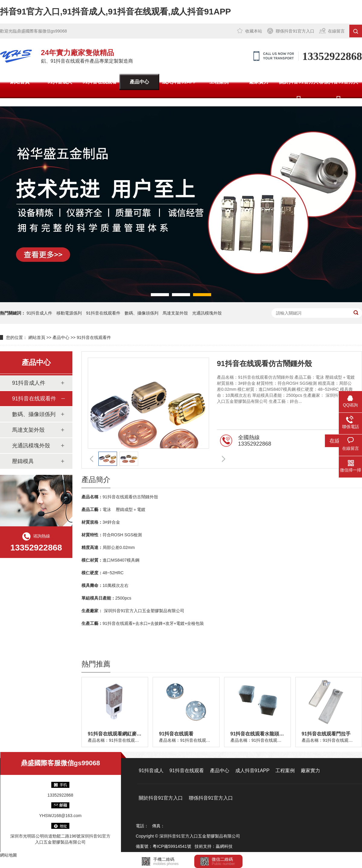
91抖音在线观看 (100, 82)
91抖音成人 (60, 82)
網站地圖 (8, 855)
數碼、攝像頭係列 (141, 313)
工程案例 (219, 82)
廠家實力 (259, 82)
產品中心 (139, 82)
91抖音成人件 (40, 313)
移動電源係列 (69, 313)
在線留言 (336, 31)
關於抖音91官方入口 (299, 90)
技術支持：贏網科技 (214, 846)
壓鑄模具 (23, 461)
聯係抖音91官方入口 (295, 31)
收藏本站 (254, 31)
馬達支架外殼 (175, 313)
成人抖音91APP (179, 82)
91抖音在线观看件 (103, 313)
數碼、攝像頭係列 (34, 414)
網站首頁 (20, 82)
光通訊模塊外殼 (207, 313)
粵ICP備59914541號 (172, 846)
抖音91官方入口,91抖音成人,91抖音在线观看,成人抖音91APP (116, 12)
